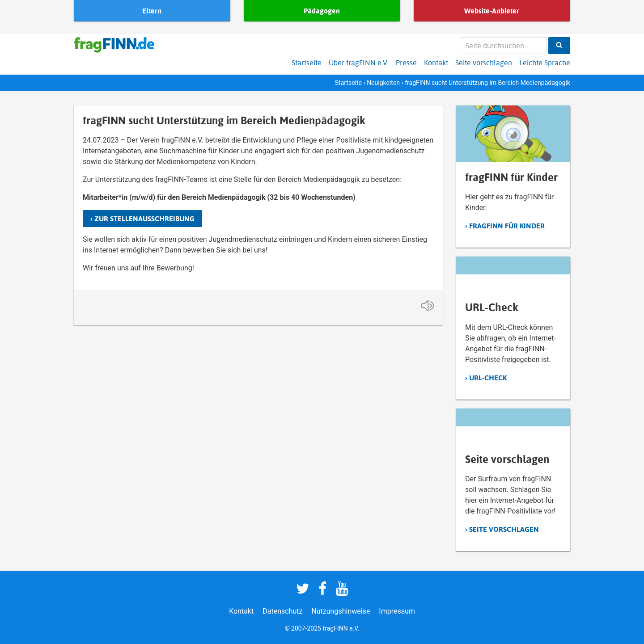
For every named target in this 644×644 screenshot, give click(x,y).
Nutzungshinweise (341, 611)
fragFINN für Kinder (507, 226)
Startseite (307, 63)
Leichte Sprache (545, 63)
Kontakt (436, 63)
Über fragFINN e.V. (359, 63)
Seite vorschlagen (484, 63)
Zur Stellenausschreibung (144, 219)
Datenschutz (282, 611)
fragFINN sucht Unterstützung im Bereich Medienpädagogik (224, 120)
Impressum (397, 611)
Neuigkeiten (383, 83)
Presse (406, 63)
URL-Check (488, 378)
